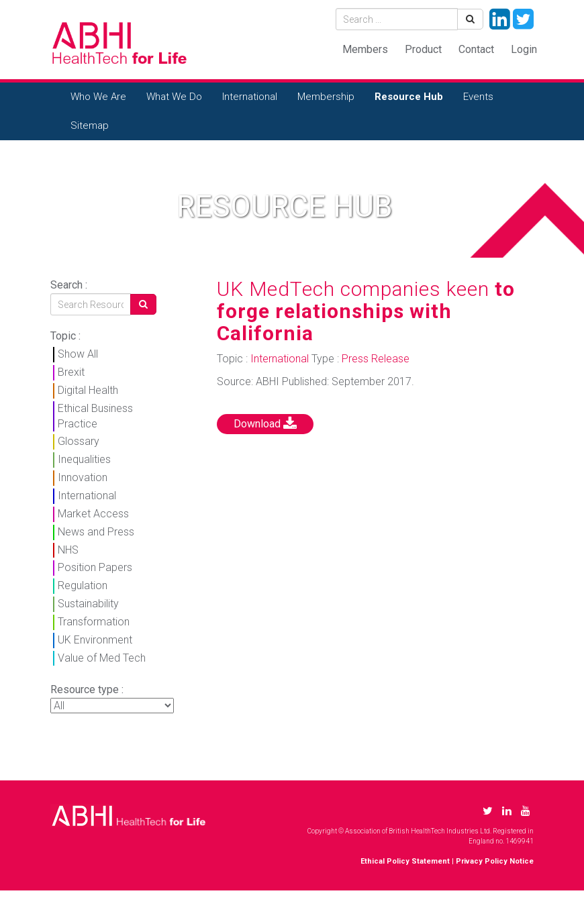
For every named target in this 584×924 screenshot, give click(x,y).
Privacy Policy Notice (495, 861)
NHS (68, 550)
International (250, 97)
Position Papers (95, 567)
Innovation (83, 477)
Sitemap (90, 125)
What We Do (174, 97)
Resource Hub (409, 97)
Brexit (71, 372)
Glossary (79, 441)
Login (524, 49)
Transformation (94, 622)
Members (365, 49)
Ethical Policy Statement (405, 861)
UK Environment (95, 640)
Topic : (65, 336)
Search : (69, 285)
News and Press (96, 532)
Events (478, 97)
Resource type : (87, 689)
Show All (78, 354)
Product (423, 49)
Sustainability (88, 604)
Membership (326, 97)
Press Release (376, 359)
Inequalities (84, 459)
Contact (476, 49)
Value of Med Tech (102, 658)
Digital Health (88, 390)
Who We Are (98, 97)
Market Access (93, 514)
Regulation (83, 585)
